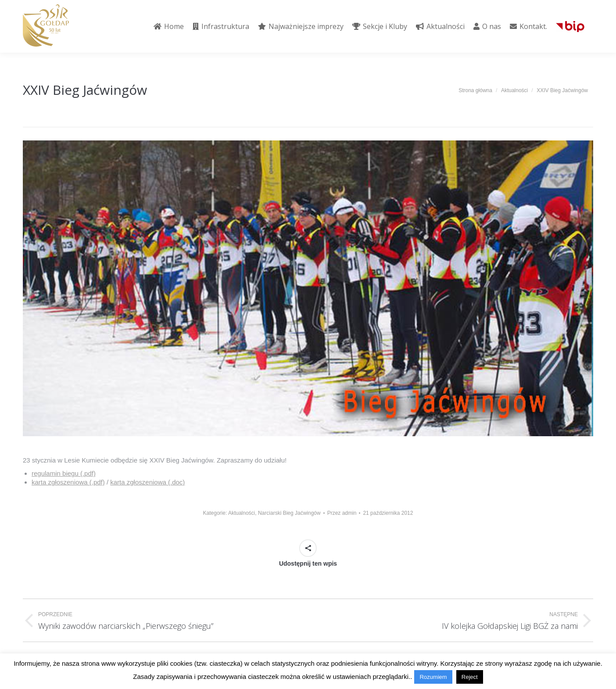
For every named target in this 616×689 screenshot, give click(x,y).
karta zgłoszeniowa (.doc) (147, 482)
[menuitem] (169, 26)
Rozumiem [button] (433, 677)
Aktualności (242, 513)
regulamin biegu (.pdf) (64, 473)
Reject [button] (470, 677)
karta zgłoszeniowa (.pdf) (68, 482)
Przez (342, 513)
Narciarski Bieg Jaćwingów (289, 513)
